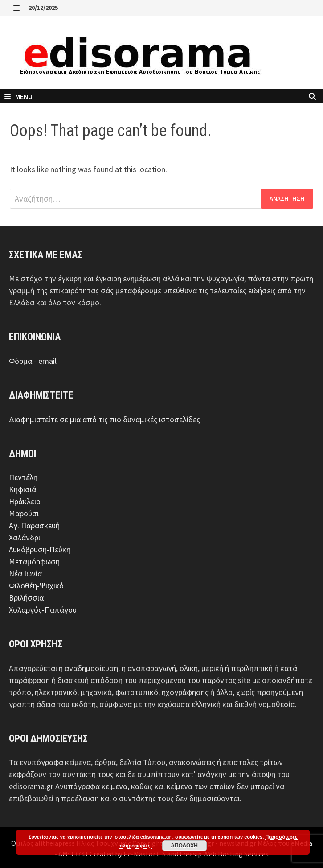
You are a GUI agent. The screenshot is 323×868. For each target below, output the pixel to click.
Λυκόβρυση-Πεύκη (40, 549)
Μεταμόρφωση (34, 562)
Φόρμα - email (33, 361)
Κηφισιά (22, 489)
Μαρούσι (24, 513)
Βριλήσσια (26, 598)
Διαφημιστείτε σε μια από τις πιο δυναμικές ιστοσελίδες (104, 419)
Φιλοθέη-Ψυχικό (36, 586)
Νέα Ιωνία (25, 574)
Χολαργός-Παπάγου (43, 610)
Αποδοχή (184, 846)
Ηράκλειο (25, 501)
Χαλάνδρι (25, 537)
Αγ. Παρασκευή (34, 525)
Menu (18, 96)
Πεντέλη (23, 477)
